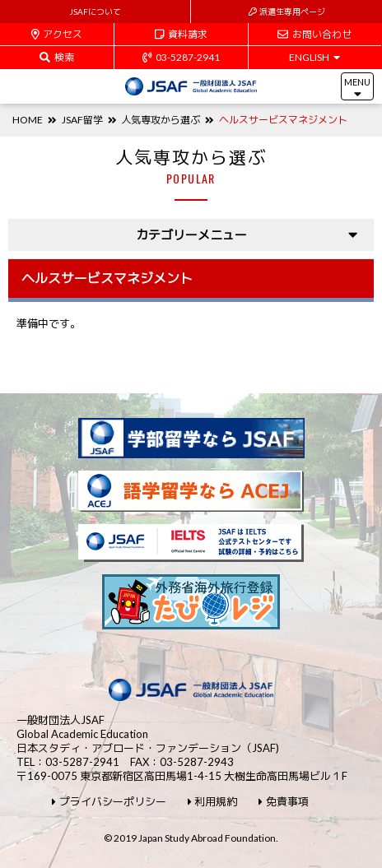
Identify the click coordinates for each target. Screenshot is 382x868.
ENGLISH (314, 57)
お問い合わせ (314, 34)
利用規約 (213, 802)
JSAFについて (95, 12)
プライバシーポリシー (109, 802)
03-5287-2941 (181, 57)
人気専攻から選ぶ (161, 120)
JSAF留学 (82, 120)
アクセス (57, 34)
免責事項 (284, 802)
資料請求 (181, 34)
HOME (28, 120)
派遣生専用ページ (287, 12)
